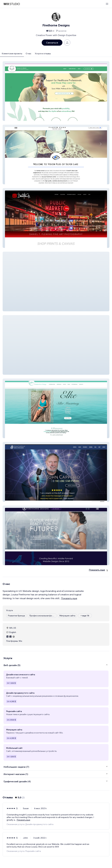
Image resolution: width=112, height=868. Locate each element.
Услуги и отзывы (43, 54)
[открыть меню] (107, 4)
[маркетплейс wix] (12, 4)
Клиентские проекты (12, 54)
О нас (29, 54)
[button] (56, 91)
